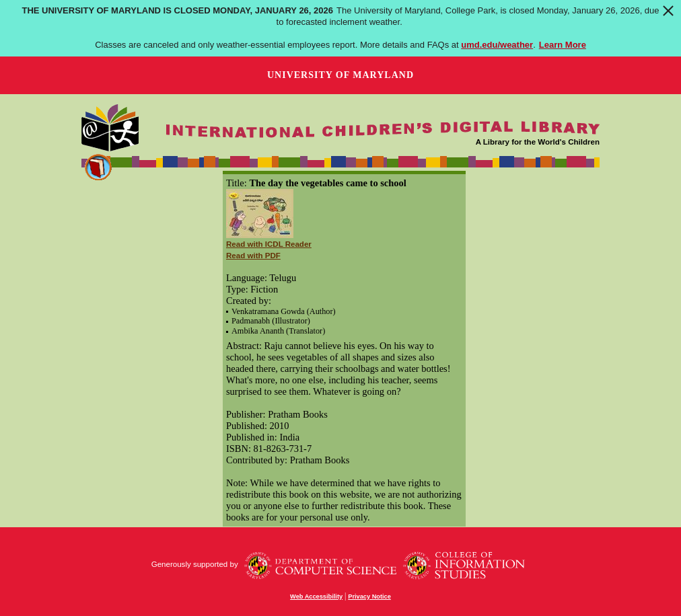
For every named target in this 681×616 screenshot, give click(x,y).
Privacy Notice (369, 596)
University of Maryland (340, 75)
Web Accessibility (316, 596)
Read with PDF (253, 256)
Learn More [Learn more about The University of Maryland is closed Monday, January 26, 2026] (563, 45)
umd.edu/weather (497, 45)
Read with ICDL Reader (269, 244)
